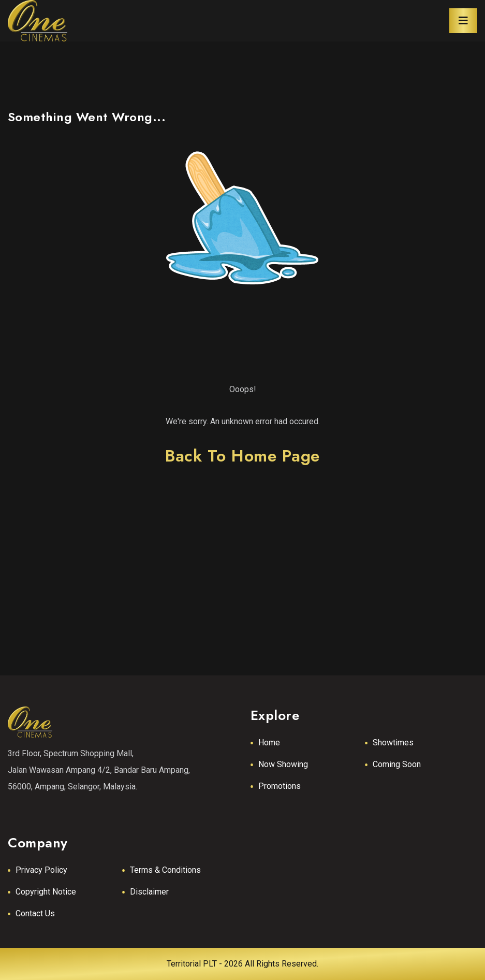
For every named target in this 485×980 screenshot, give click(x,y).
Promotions (280, 786)
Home (269, 743)
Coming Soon (397, 764)
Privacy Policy (41, 870)
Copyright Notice (46, 892)
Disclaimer (149, 892)
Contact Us (35, 913)
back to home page (242, 456)
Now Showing (283, 764)
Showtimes (393, 743)
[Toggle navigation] (463, 21)
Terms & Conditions (165, 870)
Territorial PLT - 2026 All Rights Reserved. (242, 964)
